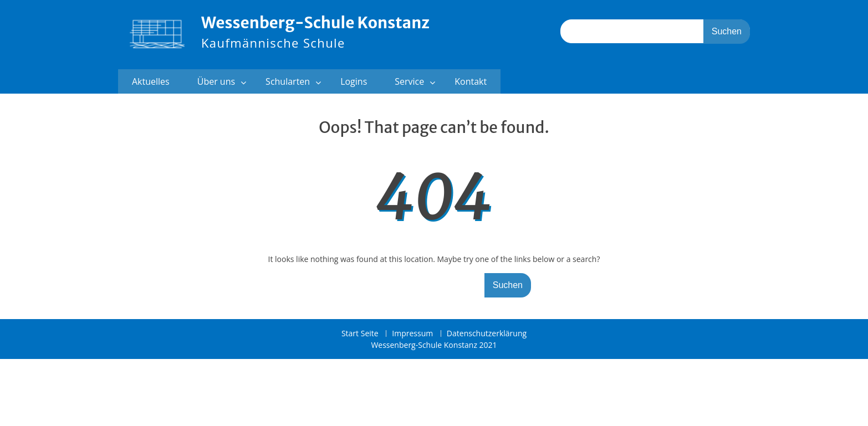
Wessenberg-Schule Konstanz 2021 (434, 345)
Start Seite (360, 334)
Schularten (288, 81)
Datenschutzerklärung (487, 334)
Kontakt (471, 81)
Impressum (412, 334)
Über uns (216, 81)
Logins (354, 81)
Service (409, 81)
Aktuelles (151, 81)
